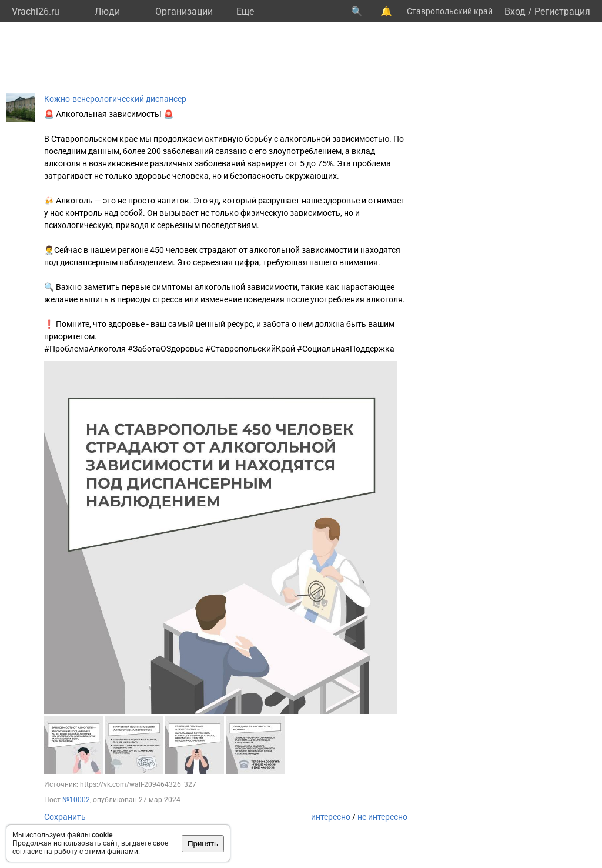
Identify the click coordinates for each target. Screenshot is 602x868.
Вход (515, 11)
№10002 (76, 800)
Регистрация (562, 11)
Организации (184, 11)
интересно (331, 817)
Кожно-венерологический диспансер (115, 99)
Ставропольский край (450, 11)
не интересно (382, 817)
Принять (203, 844)
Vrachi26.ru (36, 11)
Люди (107, 11)
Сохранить (65, 817)
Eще (245, 11)
